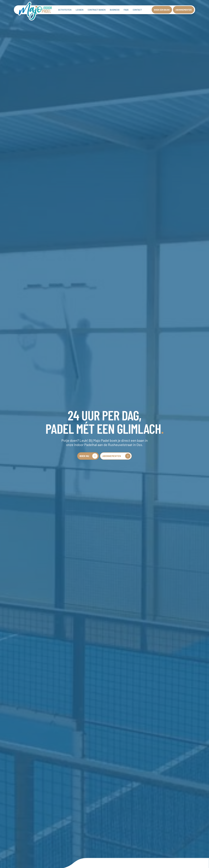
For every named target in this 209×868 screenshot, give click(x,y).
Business (115, 10)
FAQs (126, 10)
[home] (35, 11)
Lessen (80, 10)
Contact (137, 10)
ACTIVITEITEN (65, 10)
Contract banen (97, 10)
